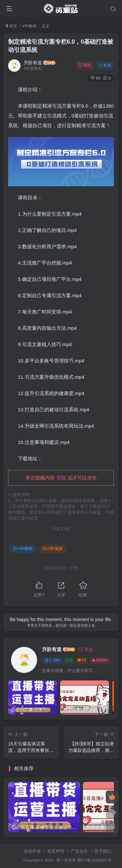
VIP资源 (53, 549)
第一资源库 (66, 860)
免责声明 (56, 851)
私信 (105, 65)
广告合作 (79, 851)
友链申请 (32, 851)
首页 (11, 26)
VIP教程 (29, 26)
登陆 (61, 478)
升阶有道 (33, 63)
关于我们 (103, 851)
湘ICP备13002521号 (94, 860)
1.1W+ (53, 660)
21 (82, 660)
